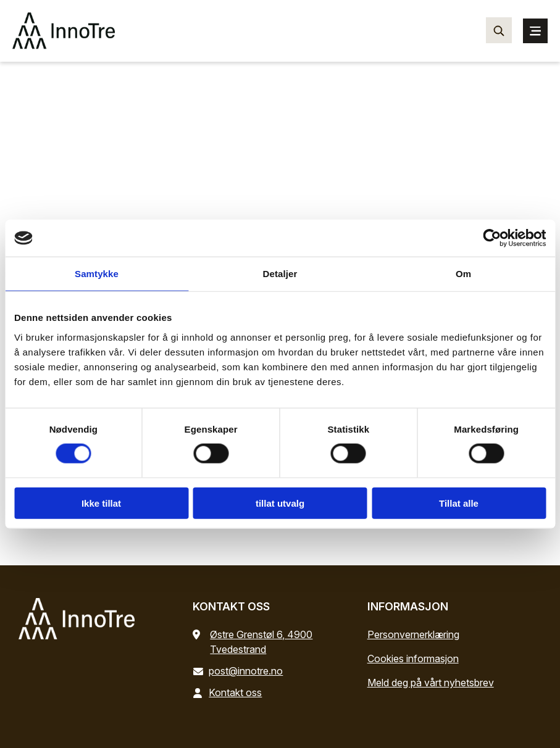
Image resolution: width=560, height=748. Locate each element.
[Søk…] (499, 30)
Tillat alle (459, 503)
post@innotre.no (240, 671)
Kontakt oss (230, 692)
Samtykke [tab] (97, 274)
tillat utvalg (280, 503)
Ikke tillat (101, 503)
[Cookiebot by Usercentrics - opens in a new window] (492, 238)
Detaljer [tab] (280, 274)
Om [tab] (463, 274)
